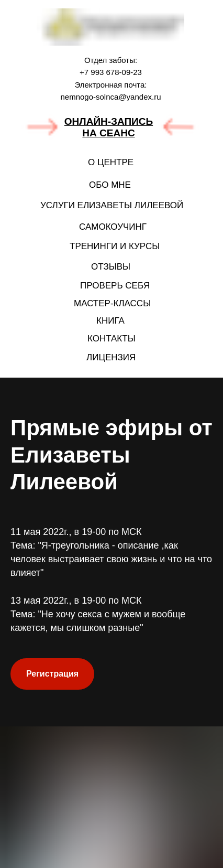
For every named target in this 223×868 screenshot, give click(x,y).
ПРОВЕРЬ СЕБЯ (115, 286)
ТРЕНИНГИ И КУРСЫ (115, 246)
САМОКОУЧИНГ (113, 227)
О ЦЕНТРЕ (111, 162)
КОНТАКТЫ (111, 339)
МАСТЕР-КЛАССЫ (112, 303)
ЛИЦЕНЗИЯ (111, 357)
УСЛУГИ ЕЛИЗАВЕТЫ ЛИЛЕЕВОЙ (112, 205)
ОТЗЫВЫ (111, 267)
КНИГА (110, 321)
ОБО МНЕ (110, 185)
